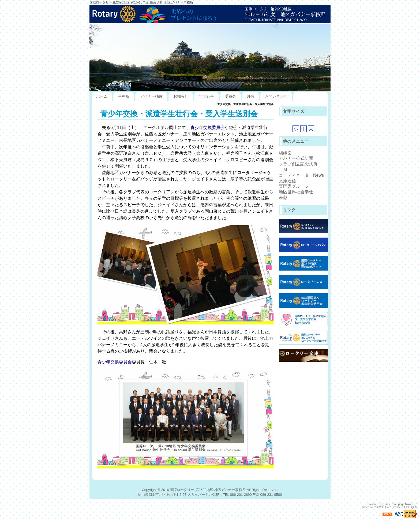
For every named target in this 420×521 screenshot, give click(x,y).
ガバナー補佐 (151, 96)
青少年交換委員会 (208, 128)
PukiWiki (379, 507)
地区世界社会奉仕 (296, 192)
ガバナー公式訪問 (296, 158)
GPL (407, 507)
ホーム (102, 96)
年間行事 (207, 96)
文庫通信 (287, 181)
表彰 (283, 197)
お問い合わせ (276, 96)
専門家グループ (294, 186)
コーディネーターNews (301, 175)
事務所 (124, 96)
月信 (250, 96)
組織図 (285, 153)
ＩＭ (283, 170)
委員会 (230, 96)
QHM (414, 507)
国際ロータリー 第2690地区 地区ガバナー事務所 (208, 490)
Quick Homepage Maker (398, 504)
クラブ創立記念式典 (298, 164)
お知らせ (181, 96)
